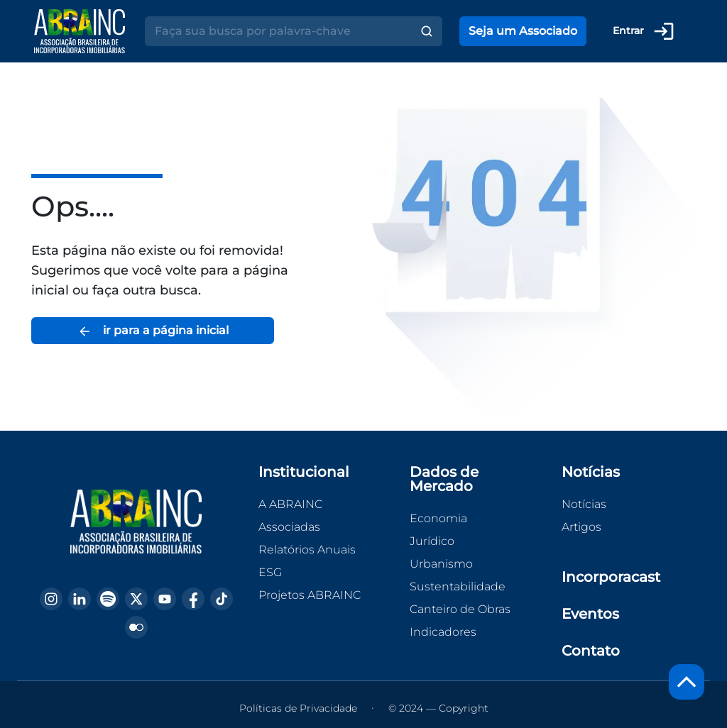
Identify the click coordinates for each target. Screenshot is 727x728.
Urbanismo (441, 564)
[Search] (278, 31)
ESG (270, 572)
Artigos (581, 527)
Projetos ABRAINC (310, 595)
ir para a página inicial (153, 331)
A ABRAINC (290, 504)
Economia (438, 518)
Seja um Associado (523, 31)
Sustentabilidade (458, 586)
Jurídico (432, 541)
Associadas (289, 527)
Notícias (584, 504)
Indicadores (443, 632)
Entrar (644, 31)
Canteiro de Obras (460, 609)
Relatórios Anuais (307, 550)
